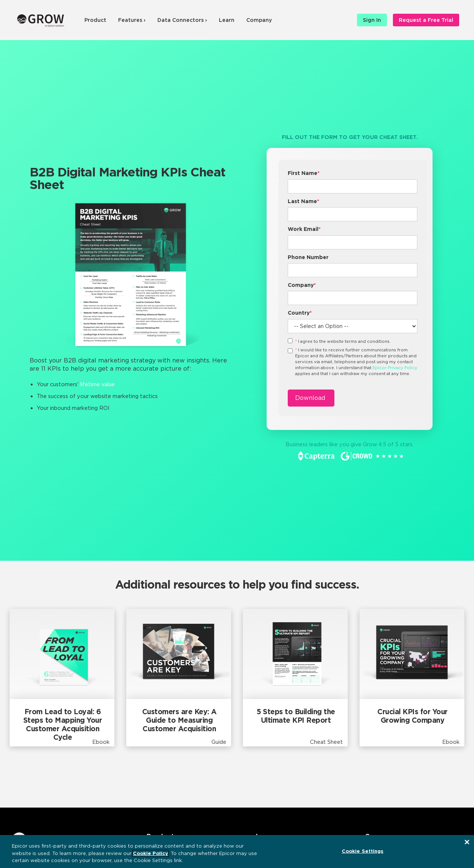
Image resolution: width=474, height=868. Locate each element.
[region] (237, 852)
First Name (304, 173)
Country (300, 313)
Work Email (304, 229)
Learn (227, 20)
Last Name (303, 201)
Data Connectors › (182, 20)
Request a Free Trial (426, 20)
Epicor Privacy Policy (395, 368)
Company (259, 20)
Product (95, 20)
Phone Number (308, 257)
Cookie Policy (151, 853)
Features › (132, 20)
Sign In (372, 20)
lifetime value (98, 384)
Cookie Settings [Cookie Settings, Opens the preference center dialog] (363, 851)
